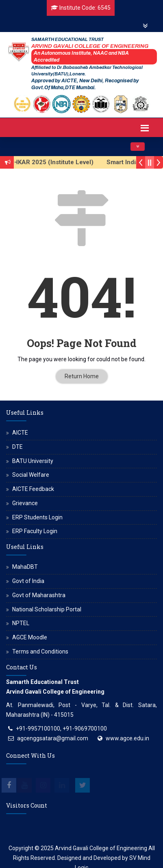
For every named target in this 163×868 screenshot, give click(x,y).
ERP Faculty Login (35, 531)
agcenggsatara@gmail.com (53, 738)
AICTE (20, 433)
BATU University (33, 461)
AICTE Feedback (33, 489)
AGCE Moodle (30, 637)
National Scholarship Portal (47, 609)
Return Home (82, 376)
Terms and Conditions (40, 652)
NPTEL (21, 623)
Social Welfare (31, 475)
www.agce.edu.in (127, 738)
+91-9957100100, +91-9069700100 (61, 729)
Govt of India (28, 581)
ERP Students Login (37, 517)
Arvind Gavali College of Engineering (101, 848)
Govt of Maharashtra (39, 595)
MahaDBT (25, 567)
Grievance (25, 503)
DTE (17, 447)
